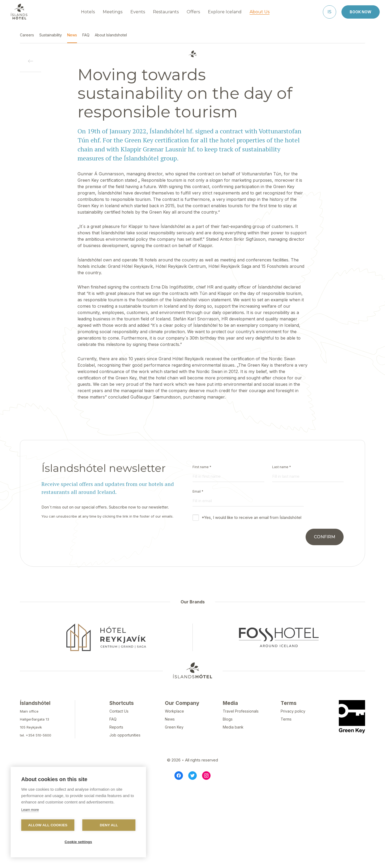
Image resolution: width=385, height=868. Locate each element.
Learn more (30, 810)
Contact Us (119, 711)
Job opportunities (125, 735)
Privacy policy (293, 711)
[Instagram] (206, 776)
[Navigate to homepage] (19, 12)
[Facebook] (179, 776)
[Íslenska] (330, 12)
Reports (116, 727)
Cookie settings (78, 842)
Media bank (233, 727)
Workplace (174, 711)
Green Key (174, 727)
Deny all (109, 825)
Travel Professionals (241, 711)
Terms (286, 719)
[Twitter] (192, 776)
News (170, 719)
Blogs (228, 719)
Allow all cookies (48, 825)
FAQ (113, 719)
